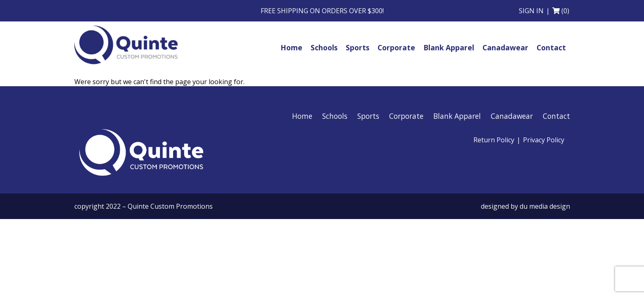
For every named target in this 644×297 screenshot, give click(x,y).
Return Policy (494, 140)
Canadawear (512, 116)
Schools (335, 116)
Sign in (531, 11)
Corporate (406, 116)
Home (302, 116)
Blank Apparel (457, 116)
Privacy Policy (544, 140)
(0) (565, 11)
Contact (556, 116)
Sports (368, 116)
